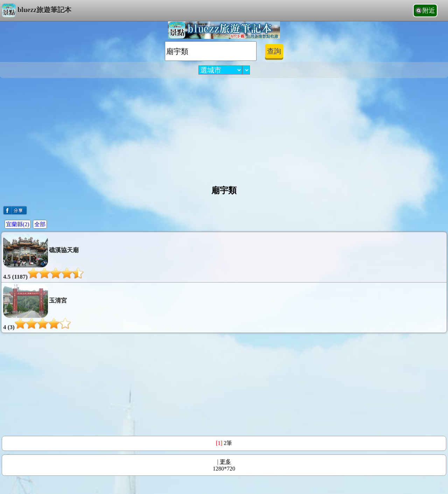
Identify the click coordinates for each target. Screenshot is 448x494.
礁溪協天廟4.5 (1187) (43, 257)
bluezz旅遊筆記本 (37, 11)
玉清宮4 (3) (37, 307)
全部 (40, 224)
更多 (225, 462)
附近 (429, 11)
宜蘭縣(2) (18, 224)
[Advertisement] (224, 129)
